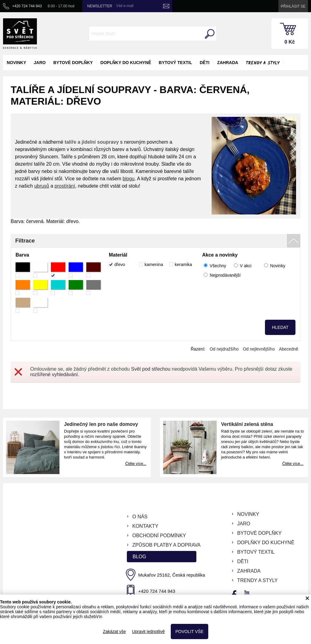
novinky (16, 63)
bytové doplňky (73, 63)
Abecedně (289, 349)
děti (205, 63)
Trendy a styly (263, 63)
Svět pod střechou (151, 369)
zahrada (228, 63)
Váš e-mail (125, 6)
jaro (40, 63)
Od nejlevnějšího (259, 349)
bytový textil (175, 63)
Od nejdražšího (224, 349)
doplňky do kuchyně (126, 63)
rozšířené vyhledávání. (55, 374)
